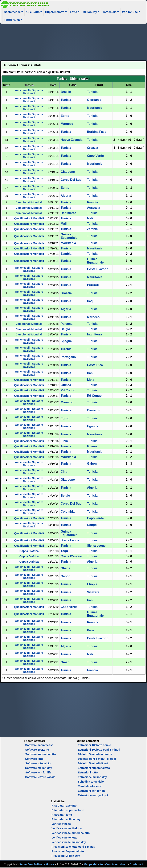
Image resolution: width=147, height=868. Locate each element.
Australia (93, 208)
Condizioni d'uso (116, 864)
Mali (90, 218)
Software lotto (34, 759)
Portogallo (68, 357)
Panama (66, 324)
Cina (64, 472)
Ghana (65, 568)
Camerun (94, 410)
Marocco (67, 124)
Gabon (92, 464)
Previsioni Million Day (66, 856)
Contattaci (136, 864)
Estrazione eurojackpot (93, 795)
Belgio (65, 329)
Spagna (66, 341)
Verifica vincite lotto (64, 838)
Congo (92, 525)
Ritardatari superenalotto (68, 810)
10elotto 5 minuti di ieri (93, 763)
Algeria (66, 196)
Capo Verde (95, 156)
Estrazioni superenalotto (94, 768)
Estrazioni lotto (88, 772)
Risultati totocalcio (90, 786)
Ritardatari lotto (62, 815)
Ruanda (93, 622)
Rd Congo (68, 390)
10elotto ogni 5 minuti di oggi (97, 759)
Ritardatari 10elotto (64, 806)
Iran (90, 373)
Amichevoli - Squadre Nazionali (29, 92)
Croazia (92, 148)
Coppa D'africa (29, 551)
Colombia (68, 512)
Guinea (66, 385)
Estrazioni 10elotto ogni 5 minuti (99, 750)
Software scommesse (39, 745)
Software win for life (38, 772)
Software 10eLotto (37, 750)
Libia (90, 380)
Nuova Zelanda (71, 140)
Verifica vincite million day (69, 842)
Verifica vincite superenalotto (71, 833)
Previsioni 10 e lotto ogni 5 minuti (73, 847)
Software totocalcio (38, 763)
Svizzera (93, 592)
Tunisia (92, 92)
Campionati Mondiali (29, 202)
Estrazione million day (92, 777)
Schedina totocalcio (91, 782)
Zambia (92, 229)
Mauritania (95, 108)
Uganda (93, 426)
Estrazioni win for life (92, 791)
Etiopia (92, 584)
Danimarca (68, 213)
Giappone (68, 172)
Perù (90, 630)
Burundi (93, 285)
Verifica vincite (61, 824)
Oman (65, 662)
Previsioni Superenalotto (68, 851)
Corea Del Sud (71, 180)
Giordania (94, 100)
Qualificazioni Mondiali (29, 218)
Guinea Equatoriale (69, 236)
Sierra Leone (70, 540)
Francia (92, 202)
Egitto (65, 116)
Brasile (66, 92)
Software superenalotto (40, 754)
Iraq (90, 301)
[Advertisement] (74, 41)
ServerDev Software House (37, 864)
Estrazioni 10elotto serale (94, 745)
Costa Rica (95, 365)
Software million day (39, 768)
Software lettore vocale (40, 777)
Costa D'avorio (98, 269)
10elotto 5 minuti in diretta (95, 754)
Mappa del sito (93, 864)
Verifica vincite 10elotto (67, 828)
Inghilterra (94, 334)
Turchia (66, 349)
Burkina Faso (97, 132)
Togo (64, 551)
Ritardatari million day (66, 819)
